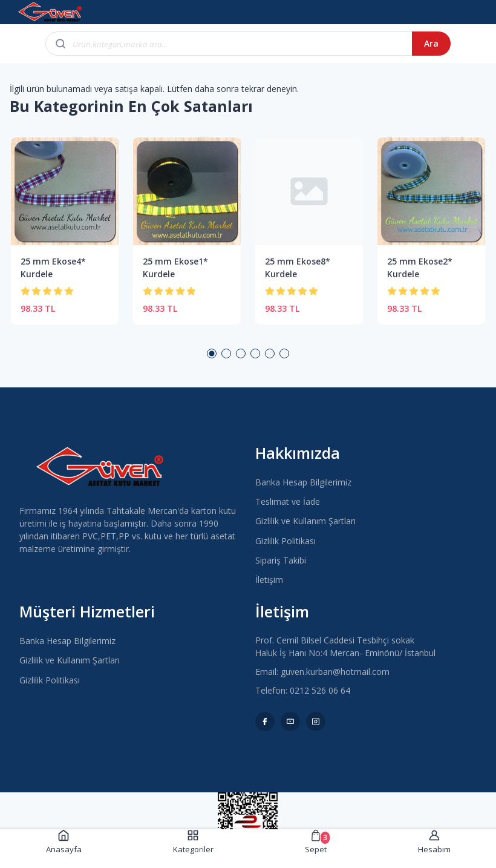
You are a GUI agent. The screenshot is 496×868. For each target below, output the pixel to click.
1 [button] (212, 353)
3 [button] (241, 353)
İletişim (269, 580)
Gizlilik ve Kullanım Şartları (305, 521)
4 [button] (255, 353)
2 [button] (226, 353)
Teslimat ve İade (288, 501)
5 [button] (270, 353)
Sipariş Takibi (281, 560)
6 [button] (284, 353)
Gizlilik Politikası (286, 541)
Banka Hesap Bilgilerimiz (303, 482)
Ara (431, 43)
